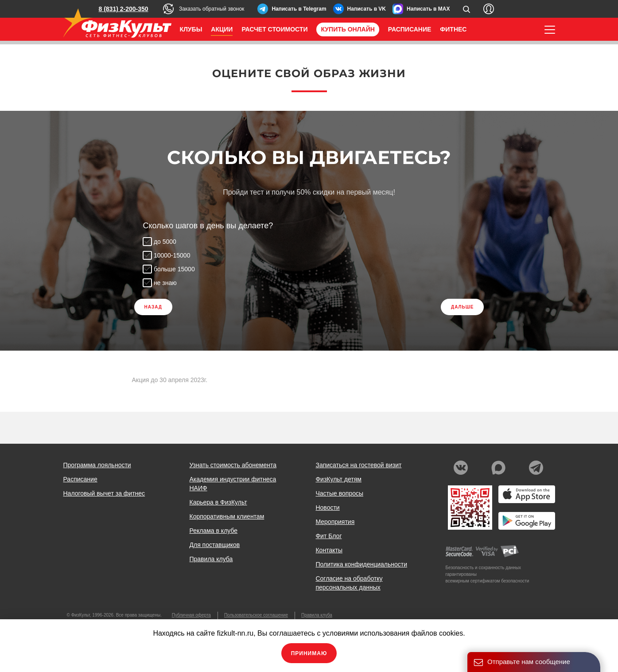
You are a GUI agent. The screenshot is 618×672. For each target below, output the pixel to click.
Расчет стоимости (274, 29)
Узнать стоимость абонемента (233, 465)
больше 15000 (175, 269)
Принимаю (309, 653)
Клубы (191, 29)
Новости (327, 508)
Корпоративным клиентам (227, 516)
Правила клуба (211, 559)
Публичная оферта (191, 615)
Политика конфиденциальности (361, 564)
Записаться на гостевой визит (358, 465)
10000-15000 (173, 255)
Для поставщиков (214, 545)
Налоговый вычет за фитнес (104, 493)
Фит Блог (328, 536)
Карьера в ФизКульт (218, 502)
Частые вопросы (339, 493)
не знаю (166, 283)
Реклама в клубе (213, 531)
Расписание (410, 29)
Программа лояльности (97, 465)
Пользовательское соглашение (256, 615)
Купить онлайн (348, 29)
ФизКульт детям (338, 479)
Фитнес (453, 29)
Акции (222, 29)
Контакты (329, 550)
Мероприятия (335, 522)
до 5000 (165, 242)
